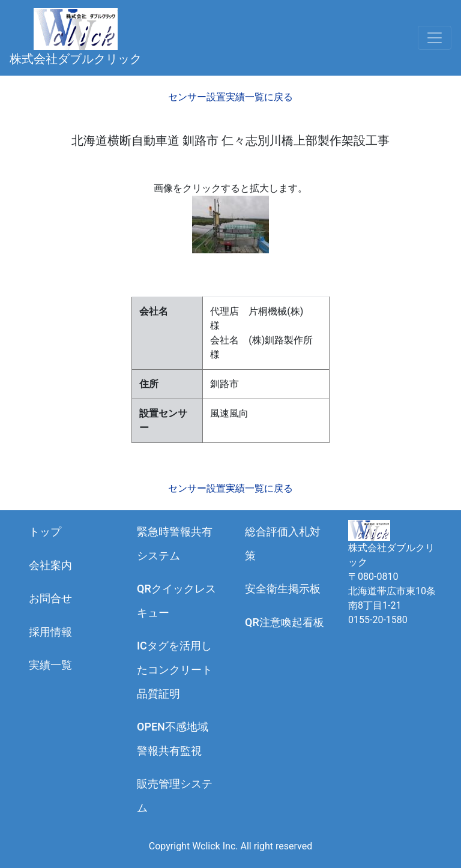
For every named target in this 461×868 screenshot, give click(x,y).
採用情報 (50, 632)
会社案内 (50, 565)
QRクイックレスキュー (176, 601)
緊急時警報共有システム (175, 544)
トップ (45, 532)
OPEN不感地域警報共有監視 (173, 739)
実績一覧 (50, 665)
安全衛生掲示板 (283, 589)
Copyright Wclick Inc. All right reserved (230, 846)
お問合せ (50, 598)
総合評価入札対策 (283, 544)
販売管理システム (175, 796)
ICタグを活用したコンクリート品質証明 (175, 669)
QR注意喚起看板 (285, 622)
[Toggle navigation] (435, 38)
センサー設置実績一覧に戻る (230, 97)
